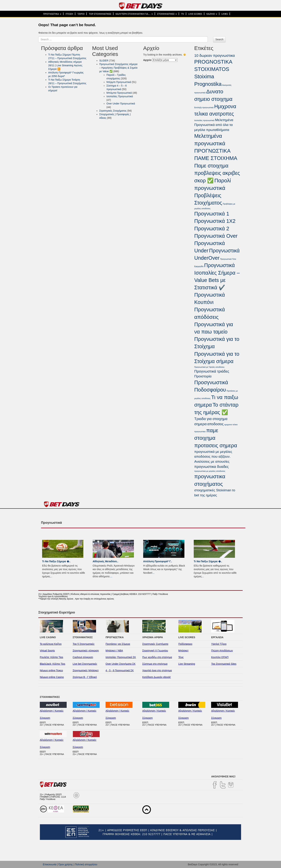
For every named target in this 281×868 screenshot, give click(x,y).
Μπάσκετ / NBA (114, 651)
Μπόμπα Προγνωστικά (119, 93)
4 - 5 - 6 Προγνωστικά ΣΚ (120, 670)
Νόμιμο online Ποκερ (51, 670)
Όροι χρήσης (66, 864)
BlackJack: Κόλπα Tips (53, 664)
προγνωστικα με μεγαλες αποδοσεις (210, 471)
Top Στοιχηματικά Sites (224, 664)
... (51, 576)
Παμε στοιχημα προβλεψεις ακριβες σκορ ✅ (217, 173)
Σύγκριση (45, 718)
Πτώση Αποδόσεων (222, 651)
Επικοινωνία (50, 864)
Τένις (181, 657)
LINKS (225, 14)
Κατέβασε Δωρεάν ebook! (157, 677)
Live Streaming (187, 664)
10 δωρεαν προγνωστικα (215, 55)
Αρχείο (147, 60)
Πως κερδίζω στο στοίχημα (157, 657)
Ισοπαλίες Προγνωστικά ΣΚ (121, 657)
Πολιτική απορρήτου (86, 864)
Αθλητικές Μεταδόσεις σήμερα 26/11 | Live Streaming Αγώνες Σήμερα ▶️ (65, 65)
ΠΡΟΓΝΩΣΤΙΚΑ (52, 14)
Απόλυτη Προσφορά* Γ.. (158, 561)
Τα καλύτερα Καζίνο (51, 644)
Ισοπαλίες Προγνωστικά (120, 96)
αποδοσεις (215, 424)
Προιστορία (203, 376)
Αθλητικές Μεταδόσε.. (105, 561)
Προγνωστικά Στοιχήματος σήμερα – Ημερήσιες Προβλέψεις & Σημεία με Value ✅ (118, 68)
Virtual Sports (47, 651)
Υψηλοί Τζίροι (219, 644)
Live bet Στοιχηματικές (85, 664)
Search (219, 39)
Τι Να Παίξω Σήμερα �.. (56, 561)
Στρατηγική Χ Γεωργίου (155, 651)
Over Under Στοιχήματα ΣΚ (121, 664)
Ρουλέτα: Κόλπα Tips (51, 657)
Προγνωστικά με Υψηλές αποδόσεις (209, 367)
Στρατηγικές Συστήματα (155, 644)
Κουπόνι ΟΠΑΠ (220, 657)
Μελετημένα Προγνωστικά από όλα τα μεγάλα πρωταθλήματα (214, 125)
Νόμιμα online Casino (52, 677)
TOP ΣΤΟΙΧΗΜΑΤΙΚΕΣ (100, 14)
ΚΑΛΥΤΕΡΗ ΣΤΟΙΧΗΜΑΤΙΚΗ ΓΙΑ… (134, 14)
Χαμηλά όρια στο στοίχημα (157, 670)
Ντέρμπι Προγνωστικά (119, 82)
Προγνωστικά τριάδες (212, 371)
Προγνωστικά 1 (212, 214)
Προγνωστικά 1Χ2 (215, 221)
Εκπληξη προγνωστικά (204, 107)
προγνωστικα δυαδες (211, 467)
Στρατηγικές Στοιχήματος (113, 111)
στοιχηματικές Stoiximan (213, 490)
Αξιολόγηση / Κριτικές (52, 711)
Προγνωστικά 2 (212, 229)
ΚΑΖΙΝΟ (212, 14)
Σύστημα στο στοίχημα (155, 664)
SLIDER (104, 61)
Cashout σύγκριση (83, 657)
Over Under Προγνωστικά (121, 104)
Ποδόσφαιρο (185, 644)
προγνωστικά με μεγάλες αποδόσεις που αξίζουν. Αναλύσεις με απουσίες (213, 457)
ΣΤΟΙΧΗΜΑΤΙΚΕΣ (167, 14)
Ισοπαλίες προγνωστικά (204, 120)
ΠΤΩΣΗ (69, 14)
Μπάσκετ (183, 651)
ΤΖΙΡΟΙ (81, 14)
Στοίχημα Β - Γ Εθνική (85, 677)
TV (183, 14)
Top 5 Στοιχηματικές (84, 644)
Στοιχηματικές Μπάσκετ (86, 670)
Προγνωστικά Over (216, 236)
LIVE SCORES (195, 14)
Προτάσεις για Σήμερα (118, 644)
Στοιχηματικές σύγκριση (86, 651)
